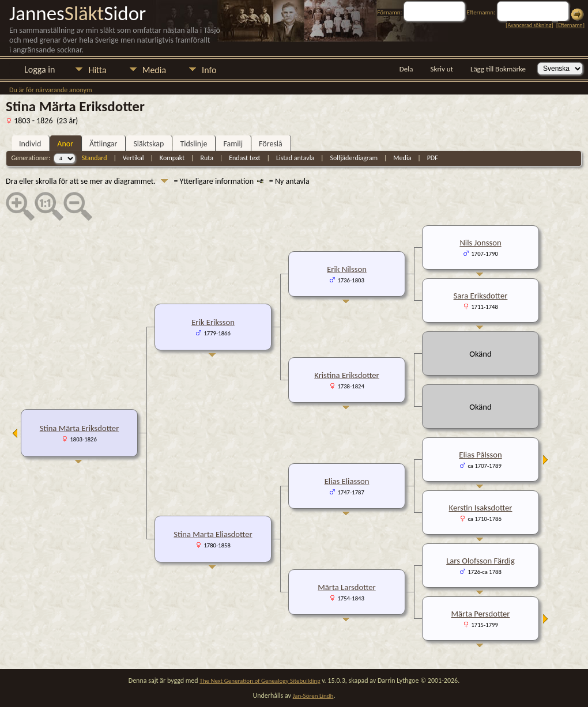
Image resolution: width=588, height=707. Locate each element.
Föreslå (271, 144)
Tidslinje (193, 144)
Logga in (39, 69)
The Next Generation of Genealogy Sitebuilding (260, 681)
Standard (95, 158)
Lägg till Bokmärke (498, 69)
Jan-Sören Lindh (313, 696)
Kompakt (172, 158)
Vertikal (133, 158)
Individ (30, 144)
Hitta (97, 70)
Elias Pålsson (480, 455)
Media (154, 70)
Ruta (207, 158)
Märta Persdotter (481, 614)
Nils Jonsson (480, 243)
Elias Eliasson (347, 481)
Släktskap (148, 144)
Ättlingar (103, 144)
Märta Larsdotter (346, 587)
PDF (433, 158)
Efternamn (570, 25)
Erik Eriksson (213, 322)
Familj (233, 144)
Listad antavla (295, 158)
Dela (406, 69)
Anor (65, 144)
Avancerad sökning (529, 25)
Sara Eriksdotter (481, 296)
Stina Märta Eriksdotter (80, 428)
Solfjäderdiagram (354, 158)
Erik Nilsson (347, 269)
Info (209, 70)
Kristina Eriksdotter (346, 375)
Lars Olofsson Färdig (480, 561)
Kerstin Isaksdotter (481, 508)
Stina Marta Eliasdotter (213, 534)
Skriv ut (442, 69)
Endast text (244, 158)
